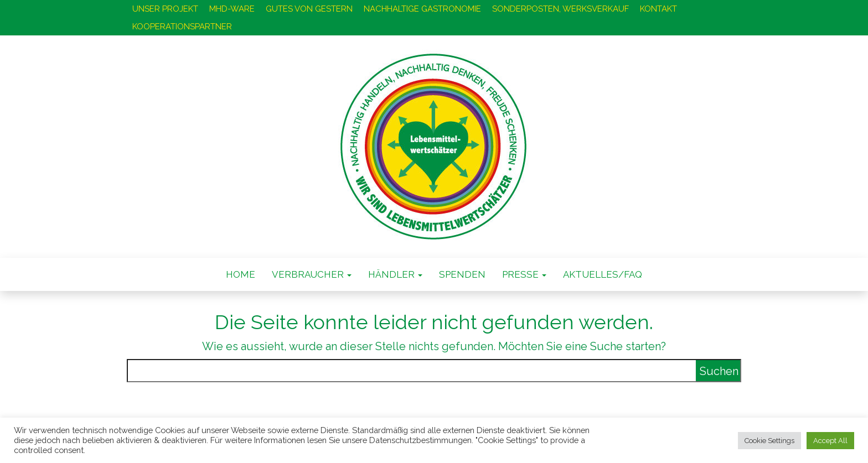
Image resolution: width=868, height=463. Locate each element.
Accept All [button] (830, 441)
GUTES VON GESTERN (309, 9)
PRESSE (524, 274)
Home (241, 274)
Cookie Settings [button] (769, 441)
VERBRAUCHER (312, 274)
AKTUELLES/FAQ (603, 274)
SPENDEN (462, 274)
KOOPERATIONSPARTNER (182, 27)
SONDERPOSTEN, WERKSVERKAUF (560, 9)
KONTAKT (658, 9)
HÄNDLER (395, 274)
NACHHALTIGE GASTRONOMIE (422, 9)
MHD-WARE (232, 9)
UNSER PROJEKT (165, 9)
